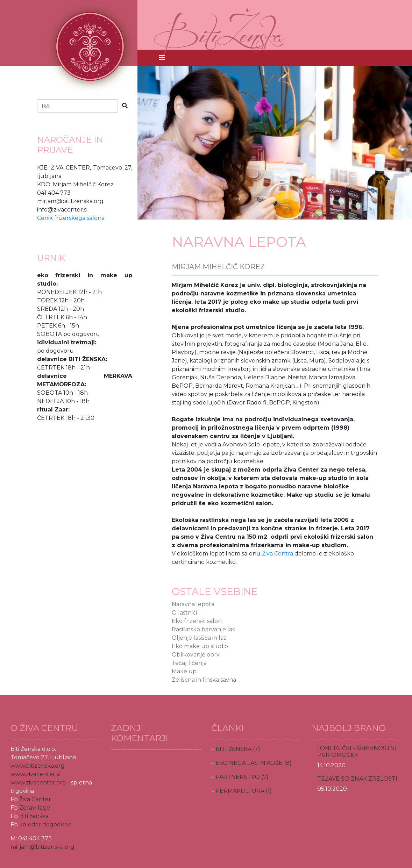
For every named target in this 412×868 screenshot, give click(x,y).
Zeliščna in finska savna (204, 680)
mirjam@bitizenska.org (42, 847)
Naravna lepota (193, 604)
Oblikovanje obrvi (196, 655)
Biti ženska (34, 816)
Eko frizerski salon (197, 621)
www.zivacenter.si (35, 774)
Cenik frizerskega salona (71, 218)
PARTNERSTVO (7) (242, 777)
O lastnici (184, 613)
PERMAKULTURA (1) (244, 791)
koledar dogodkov (45, 824)
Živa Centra (278, 554)
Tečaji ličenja (189, 663)
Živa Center (35, 799)
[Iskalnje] (77, 106)
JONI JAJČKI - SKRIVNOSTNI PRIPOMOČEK (357, 752)
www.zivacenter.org (38, 783)
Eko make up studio (200, 646)
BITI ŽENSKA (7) (238, 749)
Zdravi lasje (35, 808)
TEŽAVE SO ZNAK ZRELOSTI (357, 779)
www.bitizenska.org (38, 766)
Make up (184, 671)
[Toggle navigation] (162, 58)
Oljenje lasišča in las (199, 638)
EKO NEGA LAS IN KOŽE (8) (254, 763)
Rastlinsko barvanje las (203, 629)
